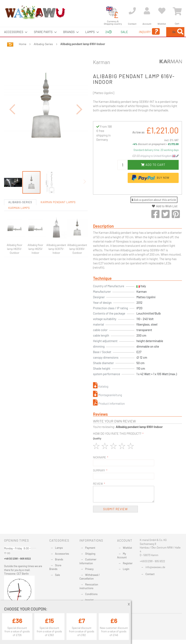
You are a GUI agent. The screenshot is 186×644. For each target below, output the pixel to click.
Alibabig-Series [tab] (20, 212)
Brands (59, 560)
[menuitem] (14, 32)
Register (128, 563)
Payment (90, 548)
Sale (58, 575)
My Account (122, 556)
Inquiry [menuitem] (130, 37)
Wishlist (127, 548)
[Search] (147, 51)
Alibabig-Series (43, 54)
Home (23, 54)
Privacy (89, 569)
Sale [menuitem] (112, 32)
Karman (102, 72)
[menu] (93, 37)
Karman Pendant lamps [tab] (58, 212)
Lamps (59, 548)
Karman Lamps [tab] (19, 217)
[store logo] (35, 12)
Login (126, 569)
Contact (150, 574)
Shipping (90, 554)
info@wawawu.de (155, 567)
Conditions (91, 594)
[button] (12, 119)
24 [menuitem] (97, 37)
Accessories (62, 554)
